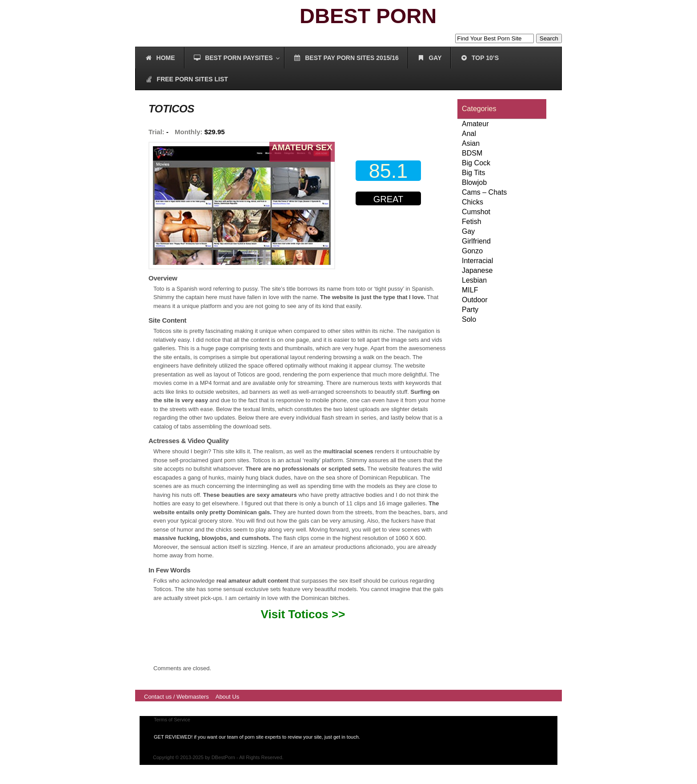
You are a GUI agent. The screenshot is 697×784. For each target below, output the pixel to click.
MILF (470, 290)
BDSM (472, 153)
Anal (469, 134)
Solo (469, 319)
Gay (468, 231)
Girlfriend (476, 241)
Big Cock (476, 163)
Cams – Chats (484, 192)
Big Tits (473, 173)
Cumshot (476, 212)
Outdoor (475, 300)
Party (470, 310)
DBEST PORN (368, 16)
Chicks (473, 202)
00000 (390, 235)
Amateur (475, 124)
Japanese (477, 270)
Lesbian (474, 280)
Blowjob (474, 182)
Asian (471, 143)
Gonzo (472, 251)
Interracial (477, 261)
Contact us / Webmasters (176, 697)
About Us (227, 697)
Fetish (472, 222)
